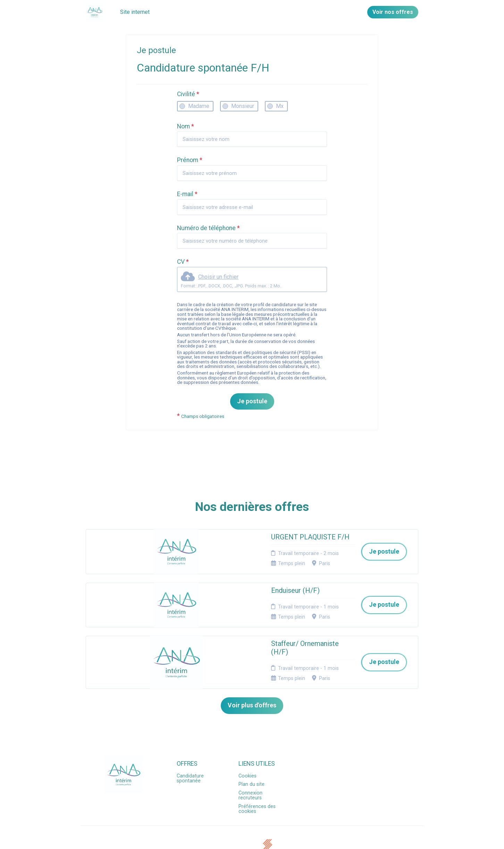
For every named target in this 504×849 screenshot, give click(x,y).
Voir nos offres (393, 12)
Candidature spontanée (190, 739)
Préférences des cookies (257, 770)
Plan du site (251, 746)
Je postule (252, 401)
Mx (280, 106)
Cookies (247, 737)
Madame (199, 106)
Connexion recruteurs (250, 756)
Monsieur (243, 106)
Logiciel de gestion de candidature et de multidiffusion (252, 837)
